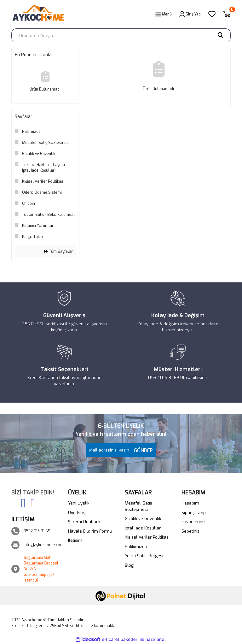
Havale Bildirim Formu (90, 531)
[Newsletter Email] (121, 450)
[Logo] (41, 14)
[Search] (121, 35)
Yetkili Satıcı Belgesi (144, 556)
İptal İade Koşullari (143, 528)
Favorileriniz (193, 522)
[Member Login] (190, 14)
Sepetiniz (190, 531)
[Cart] (227, 14)
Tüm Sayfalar (58, 251)
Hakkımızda (136, 547)
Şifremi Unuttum (84, 522)
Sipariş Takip (194, 513)
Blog (129, 565)
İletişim (75, 540)
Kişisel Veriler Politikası (147, 537)
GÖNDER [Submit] (142, 450)
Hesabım (190, 503)
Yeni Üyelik (79, 503)
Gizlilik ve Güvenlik (143, 519)
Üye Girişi (77, 513)
